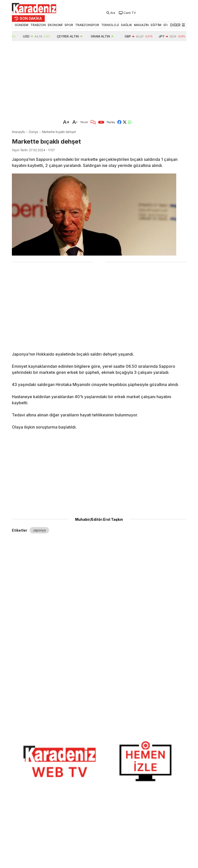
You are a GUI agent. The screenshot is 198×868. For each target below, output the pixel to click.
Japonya (39, 530)
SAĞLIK (126, 25)
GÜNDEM (21, 25)
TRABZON (38, 25)
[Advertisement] (99, 79)
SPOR (69, 25)
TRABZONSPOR (87, 25)
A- (75, 122)
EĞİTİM (156, 25)
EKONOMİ (55, 25)
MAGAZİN (141, 25)
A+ (66, 122)
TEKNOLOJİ (110, 25)
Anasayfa (18, 132)
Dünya (33, 132)
